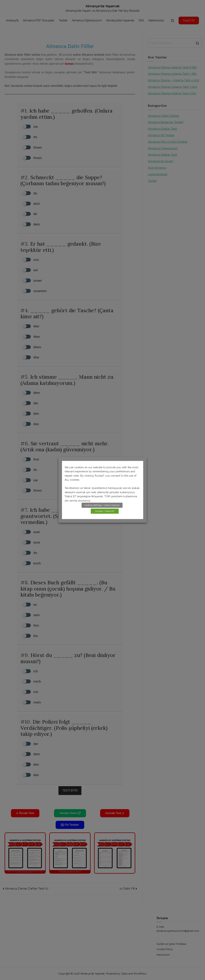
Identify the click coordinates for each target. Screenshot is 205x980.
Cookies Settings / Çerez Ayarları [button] (102, 505)
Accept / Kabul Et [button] (105, 511)
